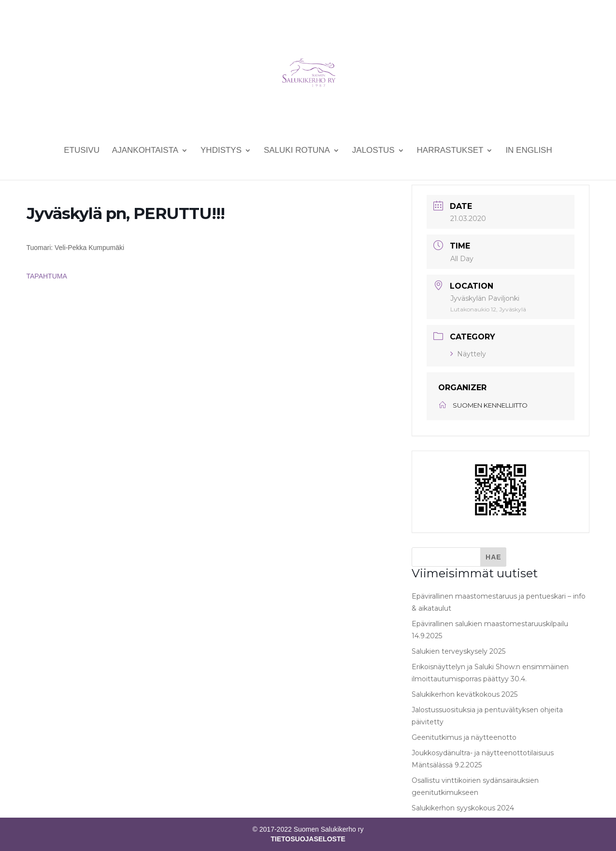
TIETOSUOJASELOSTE (308, 839)
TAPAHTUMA (47, 276)
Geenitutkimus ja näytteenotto (464, 737)
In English (529, 151)
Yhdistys (221, 151)
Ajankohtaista (145, 151)
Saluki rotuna (297, 151)
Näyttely (468, 354)
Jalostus (373, 151)
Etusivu (82, 151)
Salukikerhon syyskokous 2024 (463, 808)
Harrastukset (450, 151)
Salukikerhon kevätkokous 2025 (465, 694)
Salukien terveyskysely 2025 (458, 651)
